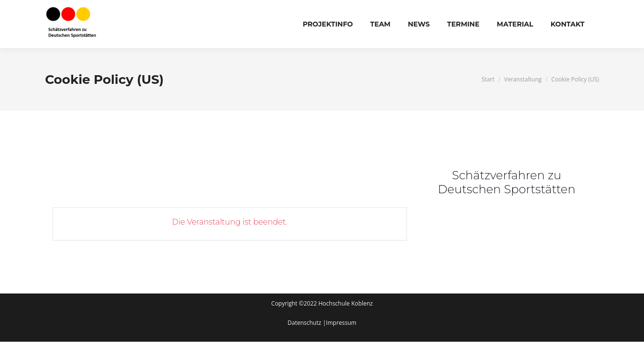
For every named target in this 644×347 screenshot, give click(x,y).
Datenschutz (305, 323)
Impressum (341, 323)
